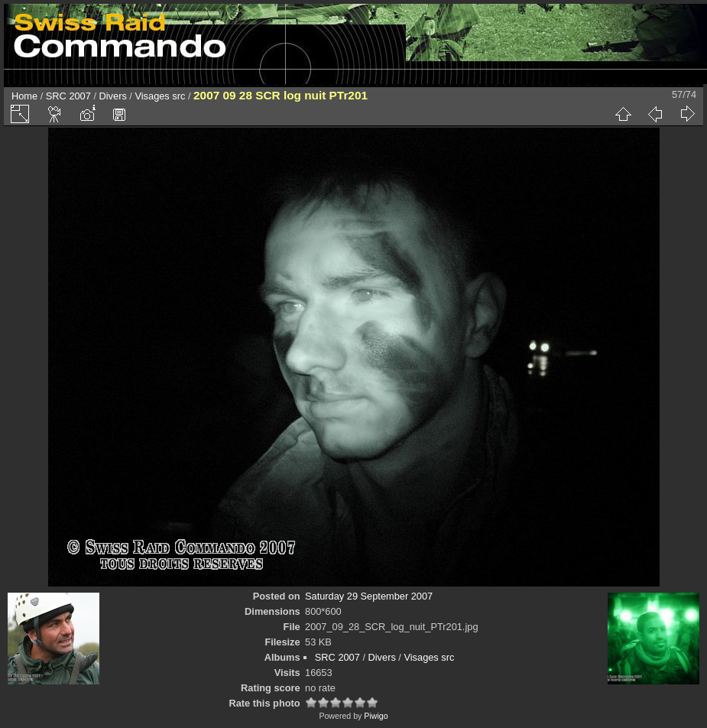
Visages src (160, 96)
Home (24, 96)
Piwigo (376, 716)
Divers (113, 96)
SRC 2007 (68, 96)
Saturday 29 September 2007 (369, 596)
